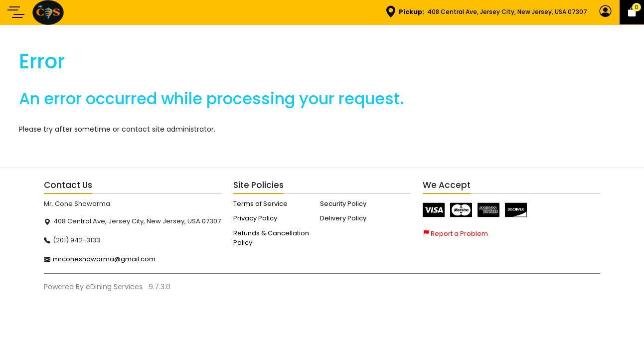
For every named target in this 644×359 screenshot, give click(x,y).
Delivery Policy (343, 218)
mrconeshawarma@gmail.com (104, 259)
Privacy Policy (255, 218)
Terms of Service (260, 204)
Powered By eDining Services (94, 287)
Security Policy (343, 204)
